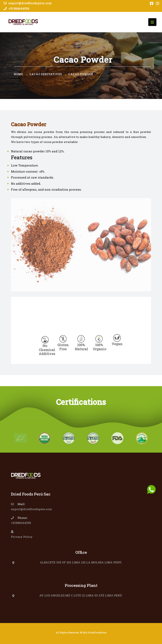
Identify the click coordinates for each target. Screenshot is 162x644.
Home (18, 74)
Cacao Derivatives (46, 74)
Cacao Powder (81, 74)
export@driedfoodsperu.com (27, 3)
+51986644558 (16, 8)
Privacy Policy (22, 537)
